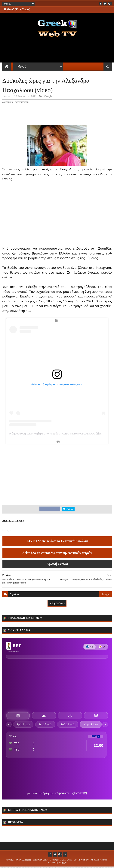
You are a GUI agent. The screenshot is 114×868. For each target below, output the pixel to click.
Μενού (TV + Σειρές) (17, 9)
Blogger (63, 864)
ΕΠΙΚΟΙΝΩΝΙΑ (41, 861)
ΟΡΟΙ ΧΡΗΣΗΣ (24, 861)
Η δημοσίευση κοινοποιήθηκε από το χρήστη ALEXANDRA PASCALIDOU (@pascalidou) (61, 435)
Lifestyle (48, 98)
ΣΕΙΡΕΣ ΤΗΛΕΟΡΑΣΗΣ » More (28, 811)
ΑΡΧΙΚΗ (10, 861)
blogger (105, 596)
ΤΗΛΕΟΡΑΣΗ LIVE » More (25, 619)
